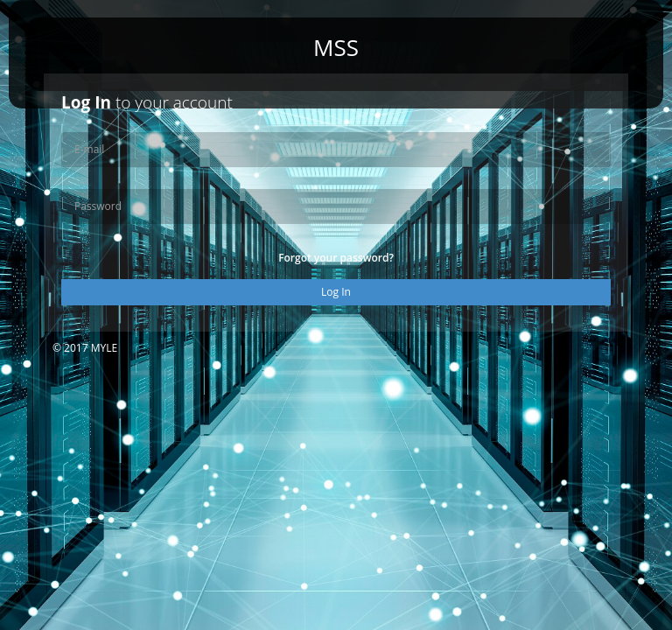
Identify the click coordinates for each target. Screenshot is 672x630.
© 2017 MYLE (85, 348)
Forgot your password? (336, 258)
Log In (336, 292)
